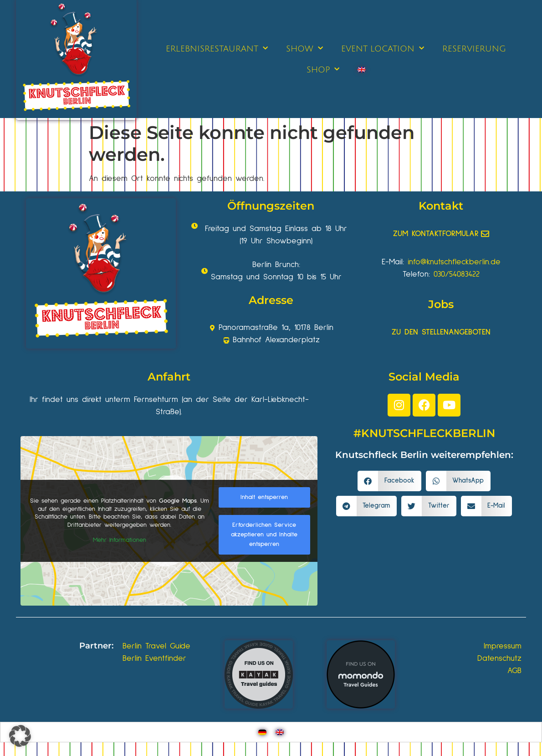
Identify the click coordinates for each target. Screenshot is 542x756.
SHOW (304, 49)
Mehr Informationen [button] (120, 540)
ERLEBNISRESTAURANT (217, 49)
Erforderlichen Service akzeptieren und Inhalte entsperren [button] (264, 535)
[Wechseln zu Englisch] (362, 70)
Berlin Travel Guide (156, 646)
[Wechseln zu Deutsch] (262, 732)
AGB (514, 671)
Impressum (503, 646)
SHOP (323, 69)
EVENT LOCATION (383, 49)
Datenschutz (499, 658)
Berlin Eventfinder (154, 658)
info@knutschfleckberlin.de (454, 262)
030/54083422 (457, 274)
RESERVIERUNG (474, 49)
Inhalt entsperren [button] (264, 497)
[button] (389, 481)
